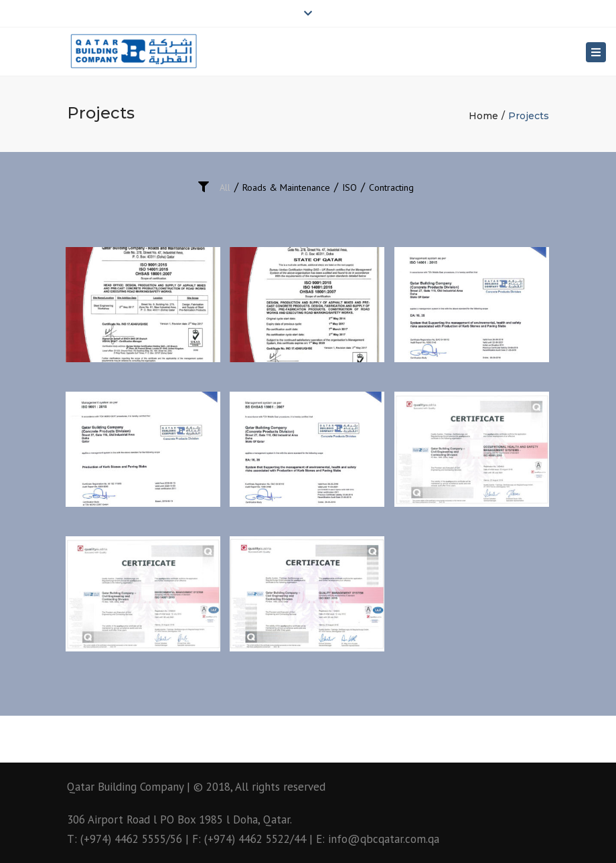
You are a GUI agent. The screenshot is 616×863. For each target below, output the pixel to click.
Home (483, 116)
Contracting (391, 187)
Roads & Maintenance (286, 187)
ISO (350, 187)
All (225, 187)
